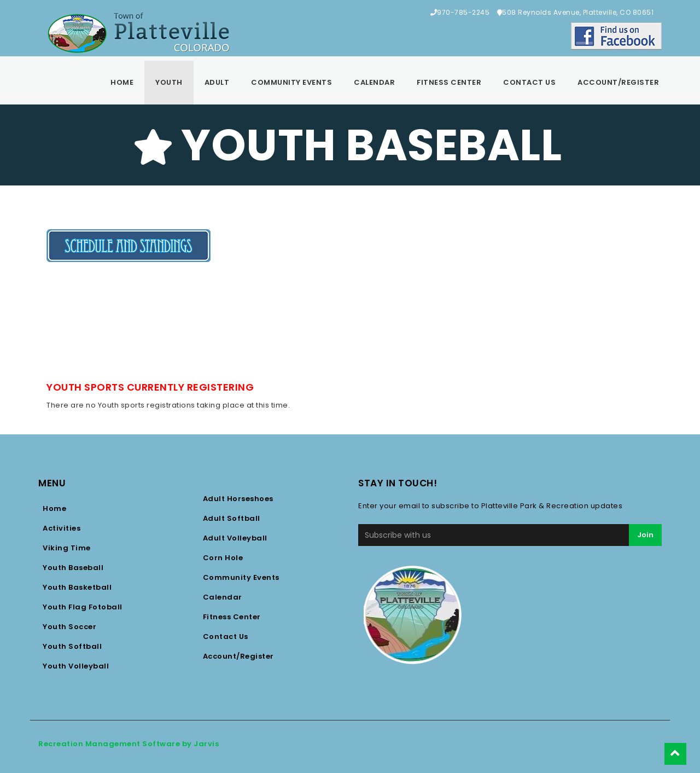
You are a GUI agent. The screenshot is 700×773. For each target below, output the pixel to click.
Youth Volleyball (76, 666)
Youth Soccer (69, 627)
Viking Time (67, 548)
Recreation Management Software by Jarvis (129, 744)
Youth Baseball (73, 568)
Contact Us (529, 82)
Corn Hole (223, 558)
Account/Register (618, 82)
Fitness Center (449, 82)
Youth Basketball (77, 587)
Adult (217, 82)
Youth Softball (72, 646)
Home (122, 82)
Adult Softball (232, 518)
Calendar (374, 82)
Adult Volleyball (235, 538)
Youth (169, 82)
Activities (62, 528)
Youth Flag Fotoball (83, 607)
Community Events (291, 82)
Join (645, 535)
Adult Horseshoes (238, 499)
